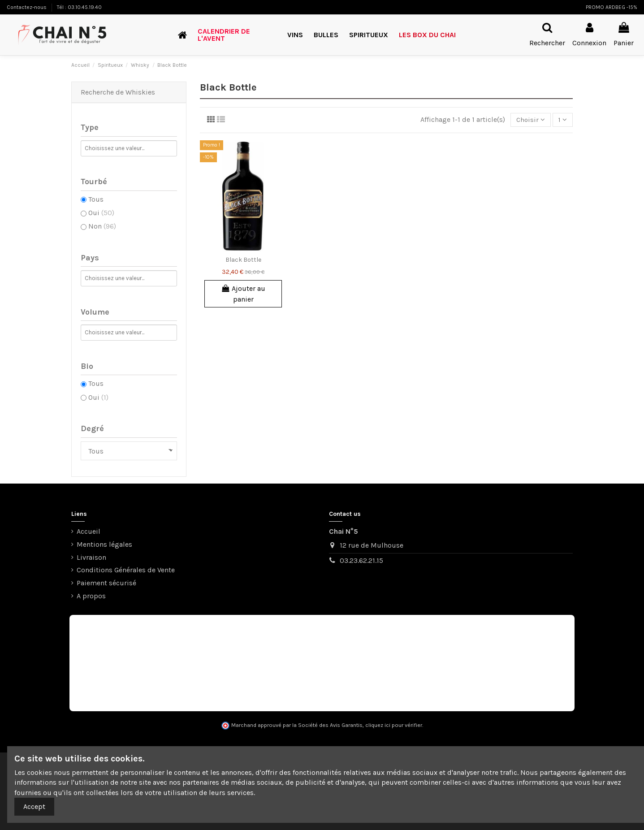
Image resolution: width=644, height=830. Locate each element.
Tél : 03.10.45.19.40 (79, 7)
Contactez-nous (27, 7)
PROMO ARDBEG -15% (612, 7)
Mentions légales (104, 544)
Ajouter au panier (243, 294)
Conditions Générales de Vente (126, 570)
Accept (34, 806)
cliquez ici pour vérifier (394, 725)
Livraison (91, 557)
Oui (101, 213)
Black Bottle (243, 261)
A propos (91, 596)
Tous (96, 199)
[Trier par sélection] (529, 120)
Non (102, 226)
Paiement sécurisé (106, 583)
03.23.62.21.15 (361, 560)
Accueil (89, 531)
